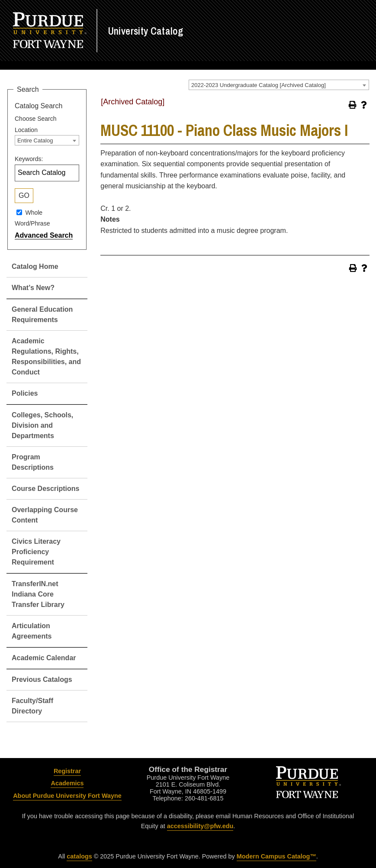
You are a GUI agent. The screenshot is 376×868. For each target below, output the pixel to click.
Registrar (67, 771)
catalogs (79, 856)
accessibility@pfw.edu (200, 826)
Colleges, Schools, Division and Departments (42, 425)
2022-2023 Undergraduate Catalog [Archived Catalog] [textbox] (259, 85)
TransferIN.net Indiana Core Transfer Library (38, 594)
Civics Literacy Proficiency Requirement (36, 552)
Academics (67, 783)
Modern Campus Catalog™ (276, 856)
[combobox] (279, 85)
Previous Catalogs (42, 679)
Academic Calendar (44, 658)
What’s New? (33, 288)
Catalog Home (35, 266)
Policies (25, 393)
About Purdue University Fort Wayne (67, 796)
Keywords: (29, 159)
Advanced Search (44, 235)
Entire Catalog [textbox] (35, 140)
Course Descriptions (45, 489)
